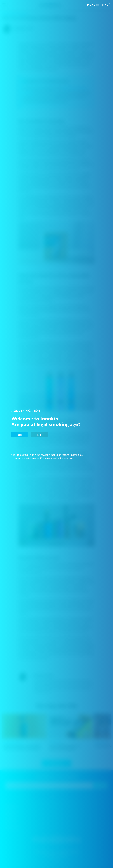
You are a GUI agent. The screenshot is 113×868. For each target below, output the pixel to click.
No (39, 435)
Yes (20, 435)
